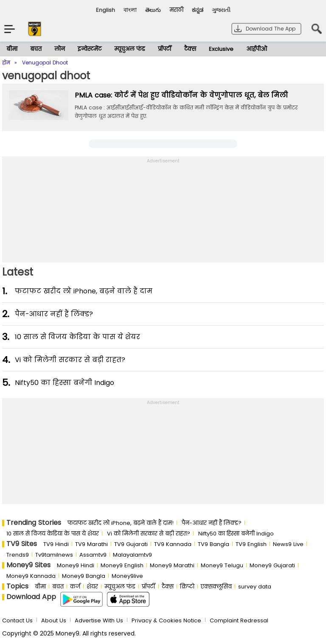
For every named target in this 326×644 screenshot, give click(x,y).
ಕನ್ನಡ (198, 10)
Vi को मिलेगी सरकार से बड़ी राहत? (70, 360)
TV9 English (251, 544)
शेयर (92, 587)
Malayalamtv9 (132, 555)
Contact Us (17, 620)
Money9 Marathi (172, 565)
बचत (36, 49)
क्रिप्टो (187, 587)
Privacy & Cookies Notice (166, 620)
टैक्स (190, 49)
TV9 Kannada (173, 544)
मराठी (176, 10)
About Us (54, 620)
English (105, 10)
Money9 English (122, 565)
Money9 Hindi (76, 565)
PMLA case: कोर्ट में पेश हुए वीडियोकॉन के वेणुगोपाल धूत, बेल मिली (181, 95)
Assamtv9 (93, 555)
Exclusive (221, 49)
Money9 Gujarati (272, 565)
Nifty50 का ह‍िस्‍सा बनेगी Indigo (65, 383)
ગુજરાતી (221, 10)
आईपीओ (257, 49)
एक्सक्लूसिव (216, 587)
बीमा (12, 49)
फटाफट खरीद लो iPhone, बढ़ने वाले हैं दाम (84, 291)
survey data (255, 587)
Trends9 (18, 555)
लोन (60, 49)
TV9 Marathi (91, 544)
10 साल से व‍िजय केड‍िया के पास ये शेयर (77, 337)
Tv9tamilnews (54, 555)
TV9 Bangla (214, 544)
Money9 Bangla (84, 576)
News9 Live (288, 544)
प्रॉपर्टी (165, 49)
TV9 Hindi (56, 544)
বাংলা (130, 10)
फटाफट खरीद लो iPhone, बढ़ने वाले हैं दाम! (121, 523)
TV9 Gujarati (131, 544)
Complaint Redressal (239, 620)
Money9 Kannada (31, 576)
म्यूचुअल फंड (130, 49)
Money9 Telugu (222, 565)
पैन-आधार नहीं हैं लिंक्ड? (54, 314)
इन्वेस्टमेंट (90, 49)
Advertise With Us (99, 620)
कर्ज (75, 587)
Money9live (127, 576)
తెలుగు (153, 10)
